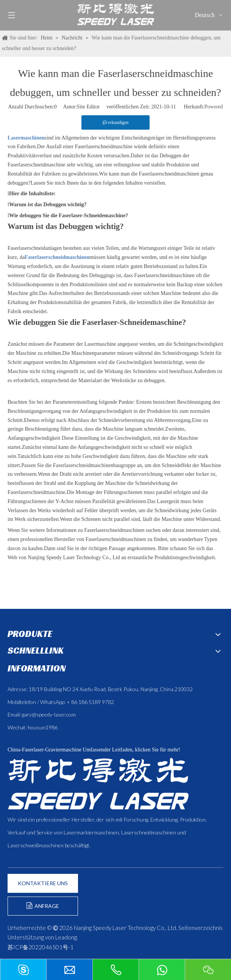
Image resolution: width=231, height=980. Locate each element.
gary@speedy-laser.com (49, 714)
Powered (214, 107)
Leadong (66, 937)
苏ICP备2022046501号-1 (41, 947)
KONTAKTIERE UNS (43, 883)
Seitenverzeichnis (201, 928)
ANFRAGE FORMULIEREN (43, 909)
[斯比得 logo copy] (98, 784)
